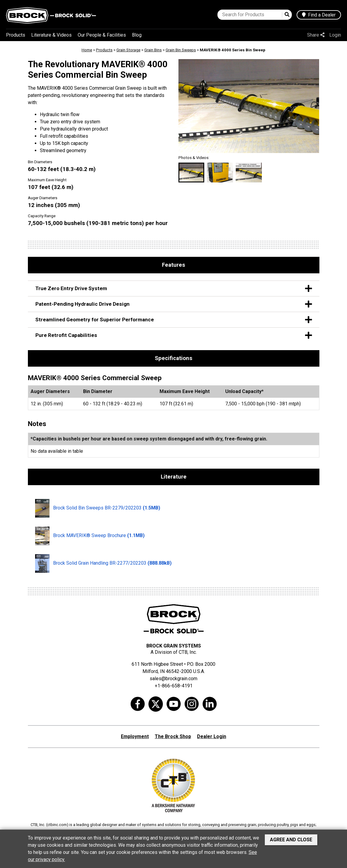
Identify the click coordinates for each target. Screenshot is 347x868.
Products (16, 35)
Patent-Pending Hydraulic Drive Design (174, 304)
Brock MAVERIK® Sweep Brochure (90, 536)
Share (316, 35)
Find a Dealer (319, 15)
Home (87, 50)
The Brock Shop (173, 736)
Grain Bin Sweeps (181, 50)
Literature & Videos (51, 35)
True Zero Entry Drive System (174, 288)
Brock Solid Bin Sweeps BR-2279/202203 (98, 508)
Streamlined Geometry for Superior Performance (174, 320)
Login (335, 35)
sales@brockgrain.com (173, 679)
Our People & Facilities (102, 35)
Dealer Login (212, 736)
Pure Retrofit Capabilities (174, 335)
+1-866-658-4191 (174, 686)
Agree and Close (291, 840)
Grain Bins (153, 50)
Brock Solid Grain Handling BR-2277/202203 (103, 563)
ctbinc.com (57, 825)
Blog (137, 35)
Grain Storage (128, 50)
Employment (135, 736)
